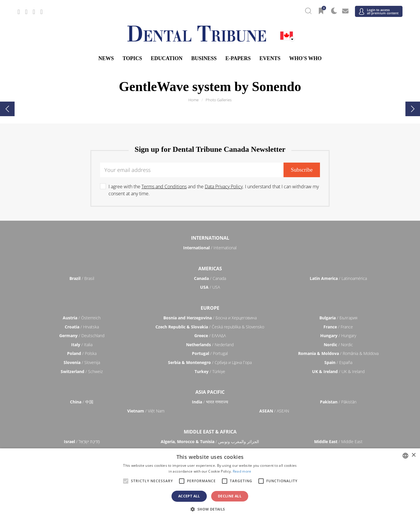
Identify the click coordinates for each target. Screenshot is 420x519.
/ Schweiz (82, 371)
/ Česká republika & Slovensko (210, 327)
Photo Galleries (219, 100)
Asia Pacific (210, 392)
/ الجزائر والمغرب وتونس (210, 442)
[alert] (210, 484)
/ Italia (82, 345)
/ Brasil (82, 278)
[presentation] (7, 109)
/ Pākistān (338, 402)
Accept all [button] (189, 496)
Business (204, 58)
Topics (132, 58)
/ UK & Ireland (338, 371)
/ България (338, 318)
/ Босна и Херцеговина (210, 318)
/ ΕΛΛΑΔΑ (210, 336)
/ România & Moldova (338, 353)
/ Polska (82, 353)
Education (167, 58)
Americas (210, 269)
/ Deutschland (82, 336)
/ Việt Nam (146, 411)
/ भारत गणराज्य (210, 402)
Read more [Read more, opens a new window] (242, 471)
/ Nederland (210, 345)
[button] (210, 509)
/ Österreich (82, 318)
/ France (338, 327)
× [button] (413, 455)
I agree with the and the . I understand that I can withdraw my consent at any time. (214, 190)
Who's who (305, 58)
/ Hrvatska (82, 327)
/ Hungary (338, 336)
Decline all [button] (230, 496)
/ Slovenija (82, 362)
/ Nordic (338, 345)
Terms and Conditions (164, 187)
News (106, 58)
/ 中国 (82, 402)
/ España (338, 362)
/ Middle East (338, 442)
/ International (210, 248)
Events (270, 58)
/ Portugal (210, 353)
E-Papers (238, 58)
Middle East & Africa (210, 432)
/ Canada (210, 278)
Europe (210, 308)
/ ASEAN (274, 411)
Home (194, 100)
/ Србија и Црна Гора (210, 362)
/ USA (210, 287)
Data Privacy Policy (224, 187)
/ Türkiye (210, 371)
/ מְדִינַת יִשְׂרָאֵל (82, 442)
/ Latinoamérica (338, 278)
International (210, 238)
